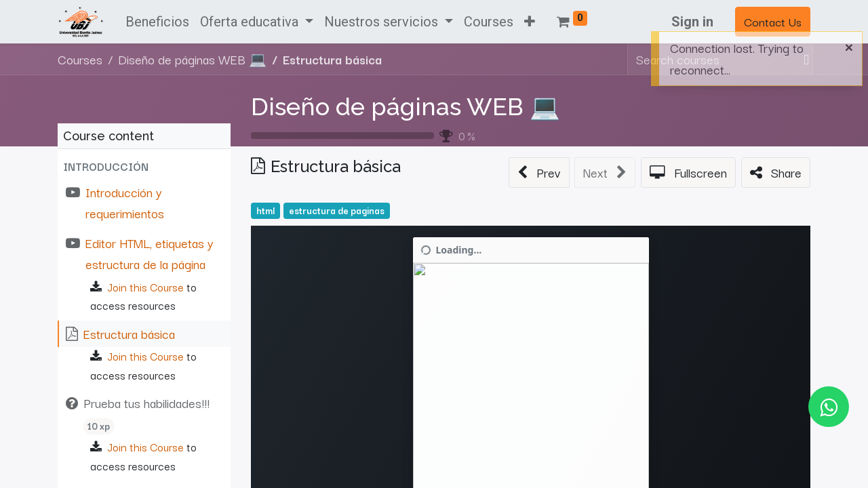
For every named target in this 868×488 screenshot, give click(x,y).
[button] (530, 22)
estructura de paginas (337, 210)
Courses (80, 59)
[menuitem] (157, 22)
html (265, 210)
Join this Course (145, 287)
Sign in (692, 22)
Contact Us (773, 21)
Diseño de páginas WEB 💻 (406, 106)
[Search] (804, 60)
